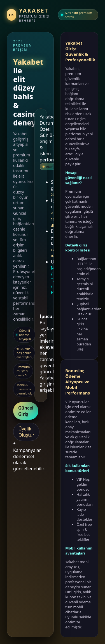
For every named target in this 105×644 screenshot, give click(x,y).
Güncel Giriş (26, 411)
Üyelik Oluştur (26, 432)
